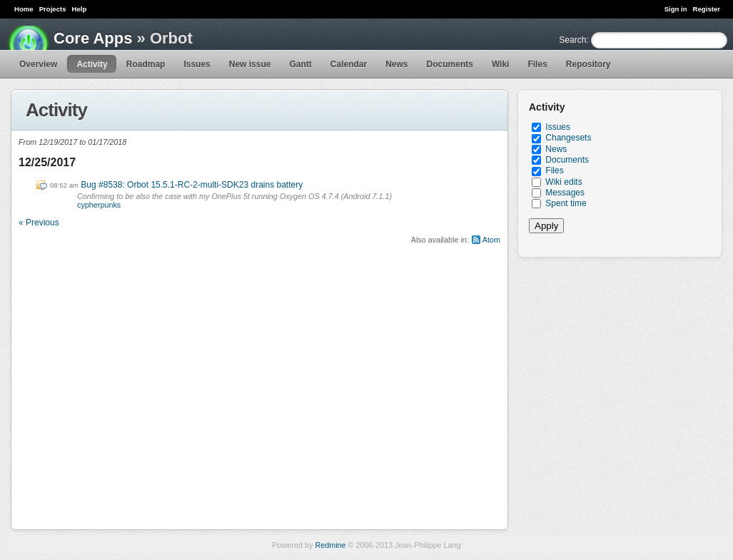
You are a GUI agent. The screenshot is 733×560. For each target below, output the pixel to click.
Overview (38, 64)
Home (24, 9)
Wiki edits (563, 182)
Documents (450, 64)
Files (537, 64)
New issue (250, 64)
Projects (53, 9)
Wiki (501, 64)
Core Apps (93, 38)
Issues (197, 64)
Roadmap (146, 64)
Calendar (349, 64)
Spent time (566, 203)
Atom (491, 240)
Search (572, 40)
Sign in (676, 9)
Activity (92, 64)
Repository (588, 64)
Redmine (330, 545)
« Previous (39, 223)
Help (80, 9)
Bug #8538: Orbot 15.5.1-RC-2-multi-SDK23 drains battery (192, 185)
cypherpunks (99, 205)
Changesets (568, 138)
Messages (565, 193)
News (396, 64)
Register (707, 9)
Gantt (300, 64)
